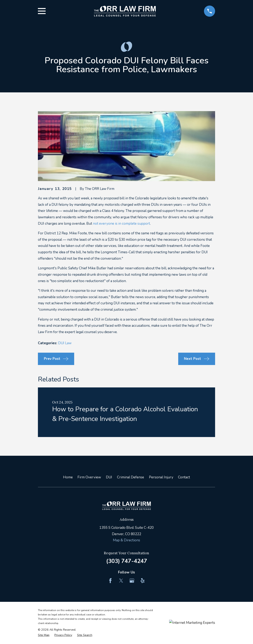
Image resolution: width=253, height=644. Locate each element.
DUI (109, 477)
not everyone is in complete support (121, 224)
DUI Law (65, 343)
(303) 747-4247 (127, 561)
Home (68, 477)
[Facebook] (110, 581)
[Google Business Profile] (132, 581)
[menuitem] (44, 635)
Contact (184, 477)
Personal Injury (161, 477)
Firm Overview (89, 477)
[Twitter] (121, 581)
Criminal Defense (131, 477)
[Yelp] (143, 581)
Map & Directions (126, 540)
